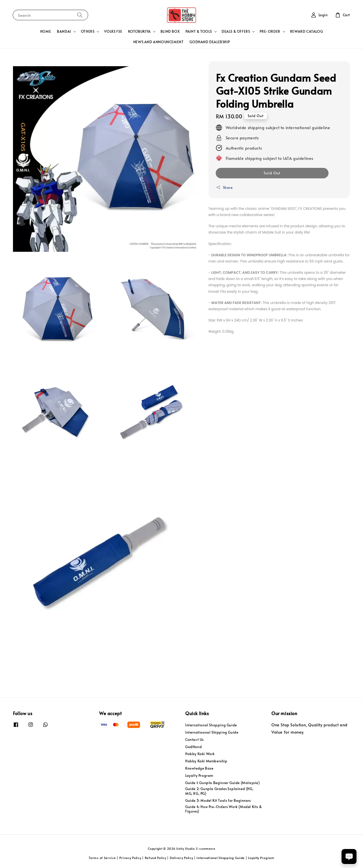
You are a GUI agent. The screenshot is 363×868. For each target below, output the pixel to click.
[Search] (80, 15)
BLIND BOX (170, 31)
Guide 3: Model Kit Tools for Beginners (218, 800)
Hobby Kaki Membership (206, 761)
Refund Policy (156, 858)
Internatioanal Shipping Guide (212, 732)
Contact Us (194, 739)
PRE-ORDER (270, 31)
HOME (46, 31)
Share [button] (224, 187)
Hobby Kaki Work (200, 754)
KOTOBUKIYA (139, 31)
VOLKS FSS (113, 31)
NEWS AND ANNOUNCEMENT (159, 42)
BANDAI (64, 31)
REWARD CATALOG (306, 31)
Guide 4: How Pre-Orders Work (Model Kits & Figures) (223, 809)
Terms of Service (102, 858)
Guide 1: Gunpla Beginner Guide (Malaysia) (223, 783)
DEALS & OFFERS (236, 31)
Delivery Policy (181, 858)
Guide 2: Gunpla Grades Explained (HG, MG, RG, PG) (219, 791)
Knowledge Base (199, 768)
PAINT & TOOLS (199, 31)
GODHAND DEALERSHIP (210, 42)
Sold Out (272, 173)
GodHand (193, 747)
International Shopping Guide (211, 725)
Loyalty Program (199, 775)
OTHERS (88, 31)
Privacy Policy (130, 858)
